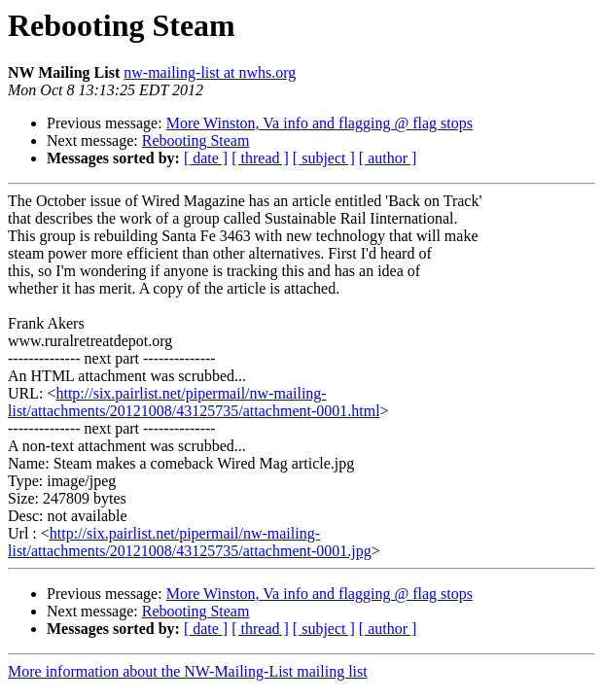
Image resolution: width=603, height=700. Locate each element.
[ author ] (388, 158)
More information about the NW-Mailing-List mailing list (188, 671)
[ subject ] (324, 158)
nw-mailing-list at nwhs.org (210, 72)
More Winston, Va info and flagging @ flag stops (319, 123)
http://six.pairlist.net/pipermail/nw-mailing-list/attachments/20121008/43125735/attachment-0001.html (194, 402)
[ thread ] (260, 158)
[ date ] (206, 158)
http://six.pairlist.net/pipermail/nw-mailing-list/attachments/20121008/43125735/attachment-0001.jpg (190, 542)
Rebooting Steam (196, 140)
